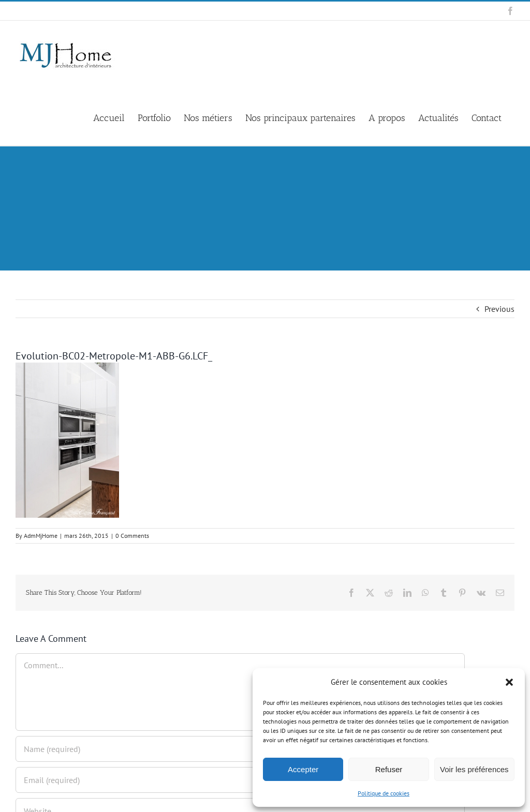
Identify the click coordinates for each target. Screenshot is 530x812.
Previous (499, 309)
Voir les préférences (474, 769)
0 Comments (132, 536)
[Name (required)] (240, 749)
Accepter (303, 769)
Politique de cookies (384, 793)
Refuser (389, 769)
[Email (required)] (240, 780)
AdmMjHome (41, 536)
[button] (509, 682)
